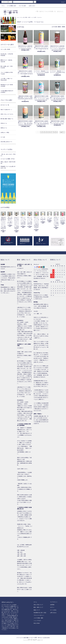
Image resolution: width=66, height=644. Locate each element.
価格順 (59, 27)
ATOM (38, 623)
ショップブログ (37, 621)
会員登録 (52, 605)
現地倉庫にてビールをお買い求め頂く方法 (8, 167)
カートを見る (53, 610)
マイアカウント (54, 602)
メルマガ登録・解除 (38, 618)
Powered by (33, 640)
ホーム (3, 6)
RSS (35, 623)
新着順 (63, 27)
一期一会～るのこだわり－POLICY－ (8, 155)
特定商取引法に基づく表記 (40, 613)
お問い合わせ (53, 613)
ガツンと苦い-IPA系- (24, 17)
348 (61, 132)
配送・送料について (38, 607)
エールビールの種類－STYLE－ (8, 159)
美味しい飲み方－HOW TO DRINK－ (8, 163)
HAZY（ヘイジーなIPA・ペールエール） (35, 17)
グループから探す (22, 6)
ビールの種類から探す (11, 6)
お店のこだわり (31, 6)
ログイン (52, 607)
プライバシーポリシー (39, 615)
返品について (37, 610)
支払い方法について (38, 605)
